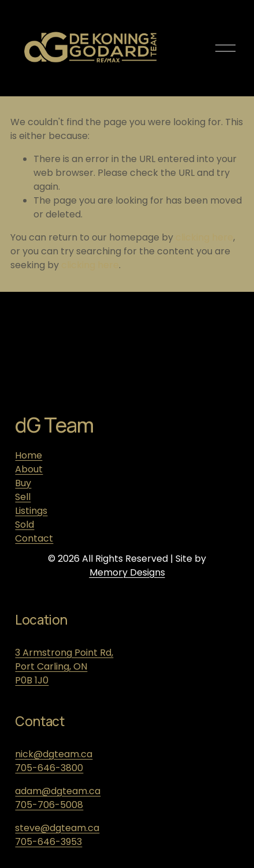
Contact (34, 538)
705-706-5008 (49, 805)
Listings (31, 511)
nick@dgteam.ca (54, 754)
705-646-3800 (49, 768)
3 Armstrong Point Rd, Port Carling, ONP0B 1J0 (64, 666)
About (29, 469)
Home (29, 455)
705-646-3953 (48, 842)
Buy (23, 483)
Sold (25, 525)
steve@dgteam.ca (57, 828)
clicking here (204, 237)
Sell (23, 497)
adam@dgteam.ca (58, 791)
